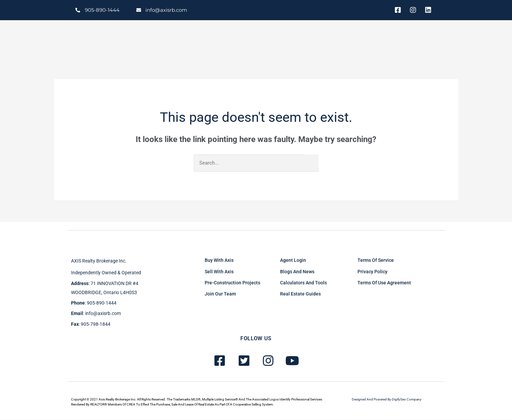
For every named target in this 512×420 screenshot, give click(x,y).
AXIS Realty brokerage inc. (99, 261)
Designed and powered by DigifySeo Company (387, 400)
